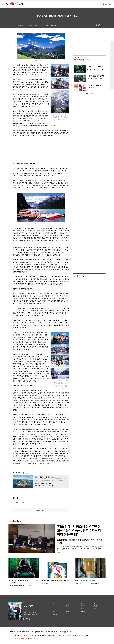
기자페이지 (82, 612)
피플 (67, 612)
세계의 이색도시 (18, 473)
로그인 (110, 4)
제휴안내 (33, 632)
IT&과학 (68, 609)
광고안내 (95, 609)
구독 (27, 473)
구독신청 (95, 606)
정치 (54, 603)
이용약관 (43, 632)
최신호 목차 (83, 606)
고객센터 (38, 632)
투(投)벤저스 (79, 60)
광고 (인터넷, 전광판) (24, 632)
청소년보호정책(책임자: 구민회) (64, 632)
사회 (54, 606)
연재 (81, 603)
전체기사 (56, 614)
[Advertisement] (37, 149)
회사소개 (16, 632)
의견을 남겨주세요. (19, 503)
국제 (67, 606)
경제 (67, 603)
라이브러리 (82, 609)
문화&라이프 (57, 609)
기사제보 (95, 603)
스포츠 (55, 612)
